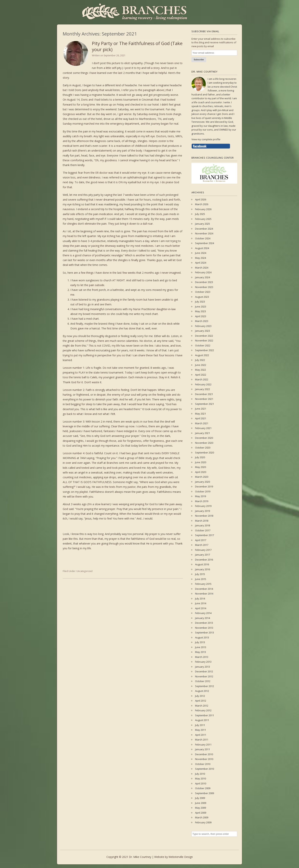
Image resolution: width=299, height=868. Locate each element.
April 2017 (201, 540)
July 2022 (200, 360)
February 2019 (203, 506)
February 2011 (203, 745)
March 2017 (202, 545)
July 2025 (200, 214)
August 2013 (202, 637)
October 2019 (203, 491)
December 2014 (204, 589)
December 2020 (204, 438)
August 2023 (202, 297)
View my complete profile (206, 139)
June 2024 (201, 253)
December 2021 (204, 394)
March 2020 (202, 477)
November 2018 (204, 516)
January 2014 (203, 618)
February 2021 (203, 428)
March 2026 (202, 204)
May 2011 (201, 730)
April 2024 (201, 263)
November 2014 (204, 594)
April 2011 (201, 735)
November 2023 (204, 287)
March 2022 (202, 379)
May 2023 (201, 311)
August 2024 (202, 248)
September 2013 (205, 632)
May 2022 (201, 370)
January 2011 (203, 749)
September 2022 (205, 350)
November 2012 (204, 676)
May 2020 (201, 467)
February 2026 (203, 209)
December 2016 (204, 560)
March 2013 (202, 657)
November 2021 (204, 399)
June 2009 (201, 803)
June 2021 (201, 409)
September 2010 (205, 769)
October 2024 (203, 238)
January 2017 (203, 555)
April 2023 (201, 316)
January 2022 (203, 389)
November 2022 (204, 340)
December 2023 (204, 282)
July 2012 (200, 696)
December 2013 (204, 623)
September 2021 (205, 404)
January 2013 (203, 667)
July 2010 (200, 774)
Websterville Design (181, 857)
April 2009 (201, 813)
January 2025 (203, 224)
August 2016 (202, 564)
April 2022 (201, 375)
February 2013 (203, 662)
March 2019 (202, 501)
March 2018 (202, 521)
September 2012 (205, 686)
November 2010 (204, 759)
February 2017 (203, 550)
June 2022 (201, 365)
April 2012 (201, 701)
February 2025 (203, 219)
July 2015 (200, 574)
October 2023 (203, 292)
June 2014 (201, 603)
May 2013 (201, 652)
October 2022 (203, 345)
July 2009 (200, 798)
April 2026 (201, 199)
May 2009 (201, 808)
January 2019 (203, 511)
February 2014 (203, 613)
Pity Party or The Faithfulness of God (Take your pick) (137, 46)
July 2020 (200, 457)
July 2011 (200, 725)
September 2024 (205, 243)
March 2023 (202, 321)
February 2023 (203, 326)
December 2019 (204, 486)
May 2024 (201, 258)
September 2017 (205, 535)
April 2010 (201, 783)
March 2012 (202, 706)
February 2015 (203, 584)
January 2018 (203, 525)
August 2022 (202, 355)
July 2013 (200, 642)
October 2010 (203, 764)
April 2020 (201, 472)
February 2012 (203, 710)
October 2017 (203, 530)
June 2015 (201, 579)
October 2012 (203, 681)
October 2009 (203, 788)
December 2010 (204, 754)
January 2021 (203, 433)
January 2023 (203, 331)
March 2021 (202, 423)
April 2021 (201, 418)
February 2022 (203, 384)
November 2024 (204, 233)
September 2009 (205, 793)
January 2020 (203, 482)
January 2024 (203, 277)
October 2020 (203, 448)
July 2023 (200, 302)
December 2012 (204, 671)
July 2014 (200, 599)
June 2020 (201, 462)
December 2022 (204, 336)
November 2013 (204, 628)
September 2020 (205, 453)
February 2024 (203, 272)
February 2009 (203, 822)
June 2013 (201, 647)
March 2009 (202, 817)
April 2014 (201, 608)
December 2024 (204, 229)
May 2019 (201, 496)
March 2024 (202, 268)
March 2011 (202, 740)
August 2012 (202, 691)
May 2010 (201, 778)
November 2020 (204, 443)
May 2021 (201, 414)
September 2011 (205, 715)
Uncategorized (84, 571)
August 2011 (202, 720)
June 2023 (201, 307)
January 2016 (203, 569)
